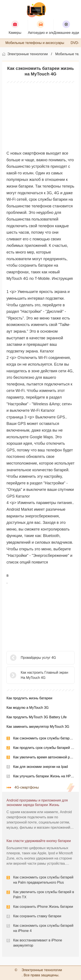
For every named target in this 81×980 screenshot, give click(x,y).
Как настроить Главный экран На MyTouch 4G (44, 675)
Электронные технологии (28, 54)
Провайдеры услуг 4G (38, 658)
